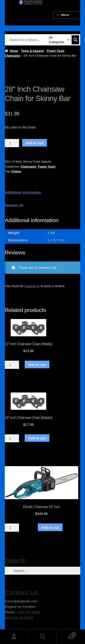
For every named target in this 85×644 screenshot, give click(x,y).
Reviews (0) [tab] (14, 205)
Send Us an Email (19, 618)
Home (14, 51)
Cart (67, 634)
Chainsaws (13, 56)
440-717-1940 (29, 612)
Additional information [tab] (23, 192)
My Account (14, 637)
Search (42, 637)
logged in (32, 286)
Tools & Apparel (33, 51)
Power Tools (56, 51)
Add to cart (35, 143)
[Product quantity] (12, 143)
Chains (16, 171)
